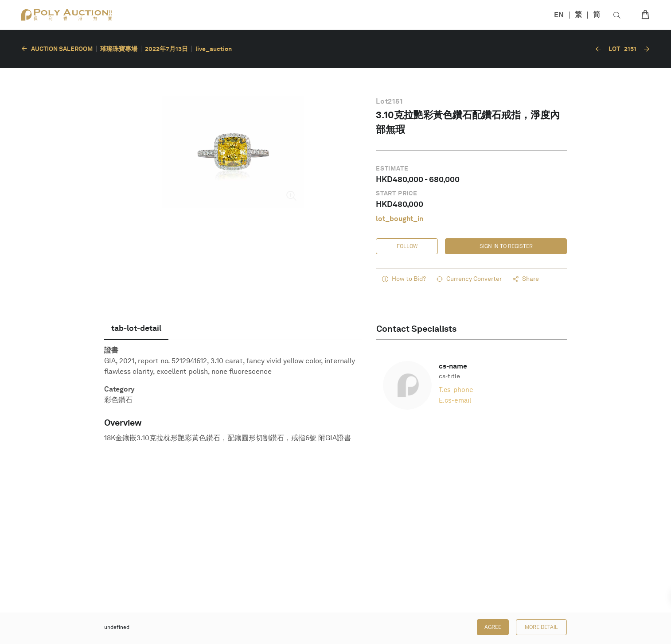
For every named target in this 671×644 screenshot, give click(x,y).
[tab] (136, 328)
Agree (493, 627)
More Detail (541, 627)
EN (559, 15)
